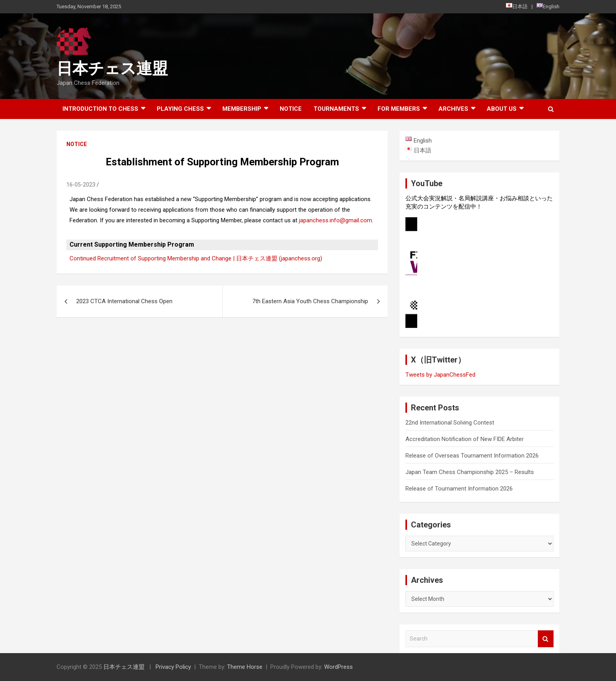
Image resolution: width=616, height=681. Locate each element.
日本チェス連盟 (112, 69)
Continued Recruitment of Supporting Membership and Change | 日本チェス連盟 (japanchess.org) (196, 258)
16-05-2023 (81, 185)
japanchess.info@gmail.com (335, 220)
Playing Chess (180, 109)
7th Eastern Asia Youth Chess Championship (310, 301)
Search (546, 639)
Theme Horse (245, 667)
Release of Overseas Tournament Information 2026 (472, 456)
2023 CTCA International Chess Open (124, 301)
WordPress (338, 667)
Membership (242, 109)
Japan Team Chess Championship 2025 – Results (470, 472)
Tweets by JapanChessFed (440, 375)
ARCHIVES (453, 109)
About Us (502, 109)
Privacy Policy (173, 667)
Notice (291, 109)
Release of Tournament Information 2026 (459, 489)
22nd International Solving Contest (450, 423)
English (548, 6)
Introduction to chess (100, 109)
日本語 (517, 6)
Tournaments (336, 109)
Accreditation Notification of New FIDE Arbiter (465, 439)
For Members (399, 109)
